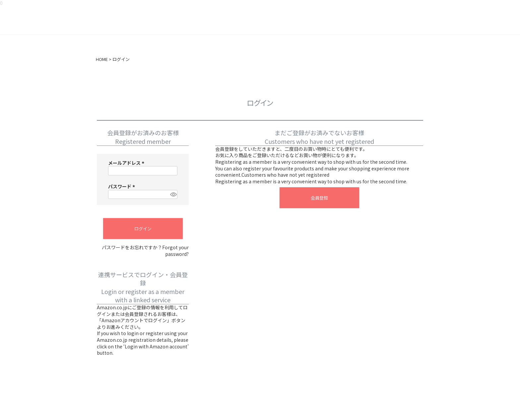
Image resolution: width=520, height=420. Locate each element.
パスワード (123, 186)
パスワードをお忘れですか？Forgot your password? (145, 251)
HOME (102, 59)
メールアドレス (127, 163)
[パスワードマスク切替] (173, 195)
